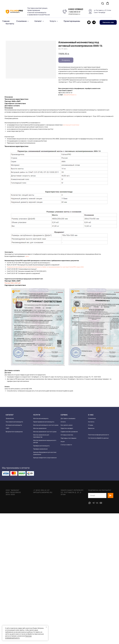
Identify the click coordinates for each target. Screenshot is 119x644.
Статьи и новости (66, 445)
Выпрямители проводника (14, 432)
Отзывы (91, 425)
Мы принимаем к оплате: (16, 468)
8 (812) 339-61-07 (67, 93)
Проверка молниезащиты (41, 446)
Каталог (38, 21)
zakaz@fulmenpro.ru (70, 95)
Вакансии (91, 428)
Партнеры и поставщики (68, 438)
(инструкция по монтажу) (71, 125)
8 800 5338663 (76, 9)
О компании (22, 21)
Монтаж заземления (40, 428)
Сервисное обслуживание (69, 432)
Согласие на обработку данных (98, 438)
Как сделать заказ (67, 425)
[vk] (97, 503)
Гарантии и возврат (67, 428)
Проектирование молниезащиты (44, 422)
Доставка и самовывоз (68, 418)
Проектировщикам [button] (72, 21)
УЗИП (7, 428)
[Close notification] (46, 627)
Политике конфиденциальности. (18, 637)
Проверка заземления (40, 449)
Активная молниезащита (14, 425)
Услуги (53, 21)
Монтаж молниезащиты (41, 418)
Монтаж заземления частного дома (45, 432)
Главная (6, 21)
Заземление (10, 418)
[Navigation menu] (115, 3)
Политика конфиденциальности (99, 435)
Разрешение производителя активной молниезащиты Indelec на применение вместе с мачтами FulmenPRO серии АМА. (45, 267)
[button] (103, 3)
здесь (27, 256)
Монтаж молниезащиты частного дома (46, 425)
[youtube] (101, 503)
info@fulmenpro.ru (74, 14)
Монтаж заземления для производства (41, 436)
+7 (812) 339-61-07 (74, 12)
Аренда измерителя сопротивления (45, 458)
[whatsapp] (89, 22)
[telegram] (94, 22)
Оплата (63, 422)
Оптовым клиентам (67, 435)
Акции (63, 441)
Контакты (10, 24)
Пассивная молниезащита (14, 422)
